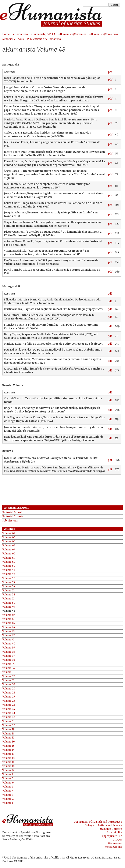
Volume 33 (8, 672)
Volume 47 (8, 615)
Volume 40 (9, 644)
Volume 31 (8, 680)
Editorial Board (12, 512)
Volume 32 (9, 676)
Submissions (10, 521)
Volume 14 (8, 750)
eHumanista (20, 34)
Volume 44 (9, 627)
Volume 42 (9, 635)
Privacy (117, 840)
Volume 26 (9, 701)
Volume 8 (8, 775)
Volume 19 (8, 729)
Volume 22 (9, 717)
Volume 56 (9, 578)
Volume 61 (8, 558)
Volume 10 (8, 766)
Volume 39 (9, 648)
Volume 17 (8, 738)
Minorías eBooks (13, 39)
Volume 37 (8, 656)
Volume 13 (8, 754)
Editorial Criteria (13, 517)
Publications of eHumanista (44, 39)
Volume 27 (9, 697)
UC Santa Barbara (111, 829)
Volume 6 (8, 783)
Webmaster (115, 843)
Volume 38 (9, 652)
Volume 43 (8, 631)
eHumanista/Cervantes (72, 34)
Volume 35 (8, 664)
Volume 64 (9, 546)
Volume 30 (9, 684)
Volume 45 (9, 623)
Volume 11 (8, 762)
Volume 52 (9, 595)
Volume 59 (9, 566)
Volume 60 (9, 562)
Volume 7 (8, 779)
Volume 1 (8, 803)
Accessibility (114, 833)
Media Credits (113, 847)
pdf (110, 72)
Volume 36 (9, 660)
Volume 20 (9, 725)
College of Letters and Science (103, 825)
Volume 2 (8, 799)
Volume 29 (9, 689)
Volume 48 (9, 611)
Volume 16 (9, 742)
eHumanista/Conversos (104, 34)
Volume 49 (9, 607)
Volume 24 (9, 709)
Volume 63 (9, 550)
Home (6, 34)
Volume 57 (9, 574)
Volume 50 (9, 603)
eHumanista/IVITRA (43, 34)
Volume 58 (9, 570)
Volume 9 (8, 770)
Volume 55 (9, 582)
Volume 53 (8, 591)
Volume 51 (8, 599)
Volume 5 (8, 787)
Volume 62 (9, 554)
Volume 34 (9, 668)
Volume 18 (8, 734)
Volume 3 (8, 795)
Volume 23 (9, 713)
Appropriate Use (112, 836)
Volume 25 (9, 705)
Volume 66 (9, 537)
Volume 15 (8, 746)
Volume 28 (9, 693)
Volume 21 (8, 721)
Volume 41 (8, 640)
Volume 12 (8, 758)
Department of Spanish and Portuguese (98, 822)
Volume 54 (9, 586)
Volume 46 (9, 619)
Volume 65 (9, 541)
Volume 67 (9, 533)
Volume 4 (8, 791)
